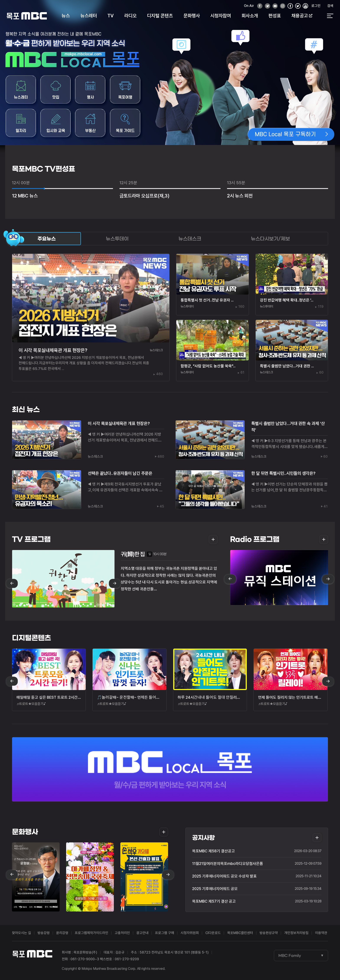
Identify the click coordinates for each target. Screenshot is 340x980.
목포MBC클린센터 (240, 933)
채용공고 (302, 16)
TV (110, 16)
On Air (249, 6)
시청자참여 (221, 16)
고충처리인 (122, 933)
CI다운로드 (213, 933)
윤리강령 (62, 933)
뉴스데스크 (190, 239)
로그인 (316, 6)
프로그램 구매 (165, 933)
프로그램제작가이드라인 (92, 933)
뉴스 (66, 16)
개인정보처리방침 (296, 933)
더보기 (212, 539)
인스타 (281, 6)
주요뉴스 (47, 239)
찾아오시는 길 (21, 933)
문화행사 (192, 16)
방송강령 (44, 933)
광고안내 (142, 933)
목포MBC (27, 16)
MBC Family (290, 956)
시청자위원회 (190, 933)
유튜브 (274, 6)
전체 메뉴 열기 (330, 16)
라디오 (130, 16)
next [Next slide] (115, 583)
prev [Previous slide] (12, 583)
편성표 (275, 16)
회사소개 (250, 16)
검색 (330, 6)
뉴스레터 (89, 16)
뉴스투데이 (117, 239)
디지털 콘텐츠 (160, 16)
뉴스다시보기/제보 (270, 239)
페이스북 (259, 6)
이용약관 (321, 933)
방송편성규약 (269, 933)
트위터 (266, 6)
